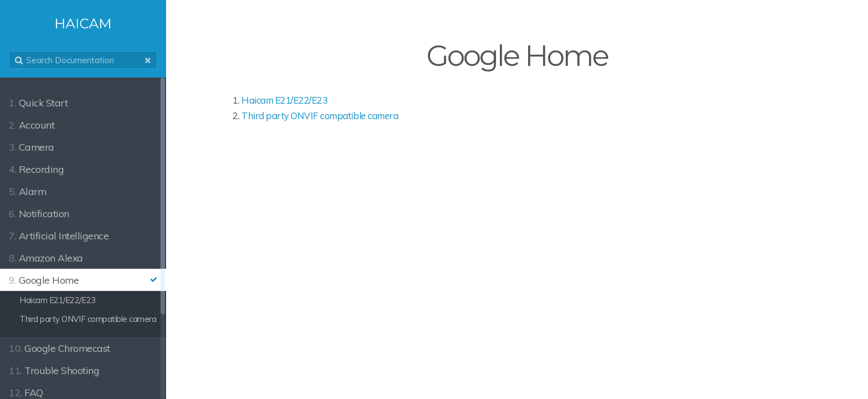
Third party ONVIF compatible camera (320, 116)
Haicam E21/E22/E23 (284, 100)
